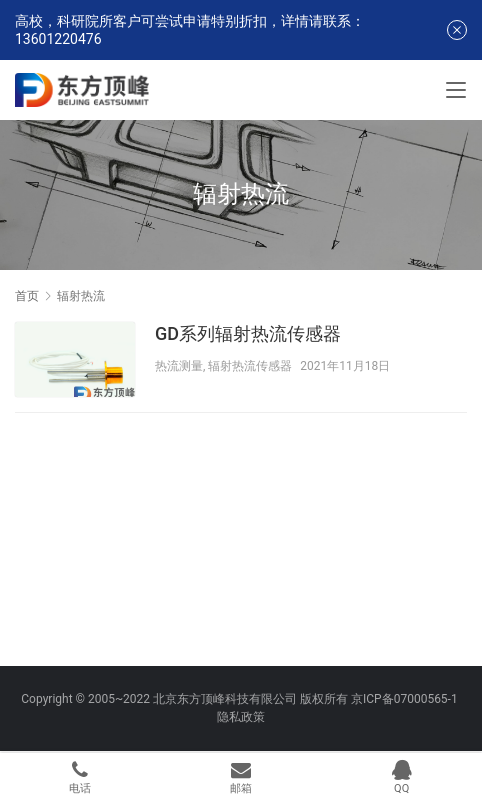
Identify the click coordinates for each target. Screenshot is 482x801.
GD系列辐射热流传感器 (248, 333)
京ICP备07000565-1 (404, 699)
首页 (27, 296)
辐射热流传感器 (250, 366)
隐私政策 (241, 717)
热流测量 (179, 366)
